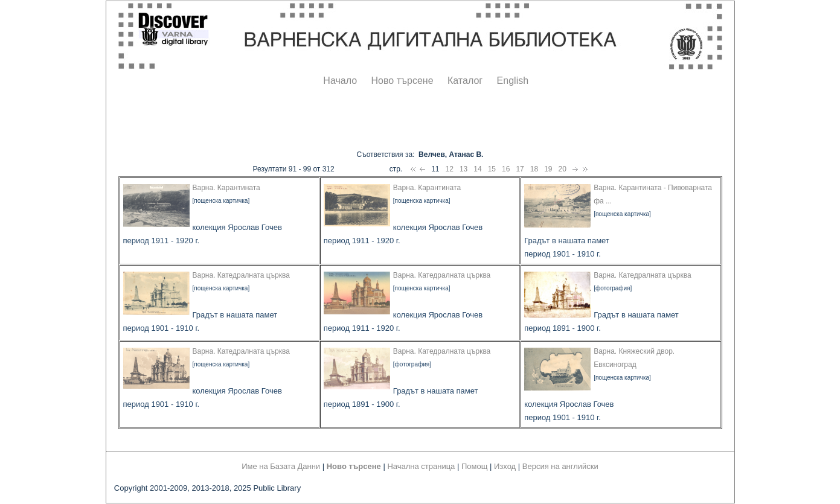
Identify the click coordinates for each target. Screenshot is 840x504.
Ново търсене (402, 81)
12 (450, 169)
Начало (340, 81)
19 (548, 169)
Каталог (465, 81)
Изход (505, 466)
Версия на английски (560, 466)
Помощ (474, 466)
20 (563, 169)
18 (534, 169)
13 (463, 169)
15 (492, 169)
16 (506, 169)
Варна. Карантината (226, 188)
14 (477, 169)
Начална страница (421, 466)
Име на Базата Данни (281, 466)
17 (520, 169)
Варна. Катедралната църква (241, 275)
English (513, 81)
